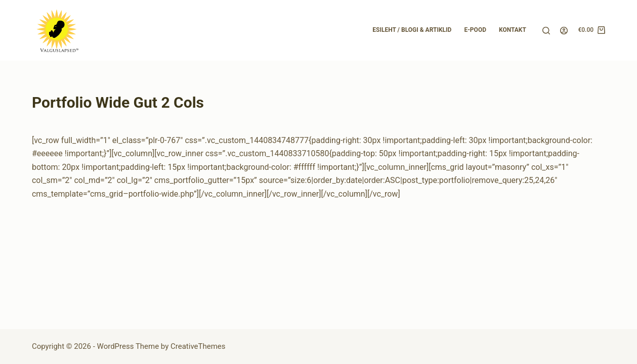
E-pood (475, 30)
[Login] (564, 31)
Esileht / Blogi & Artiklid (412, 30)
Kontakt (513, 30)
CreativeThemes (198, 346)
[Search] (546, 31)
